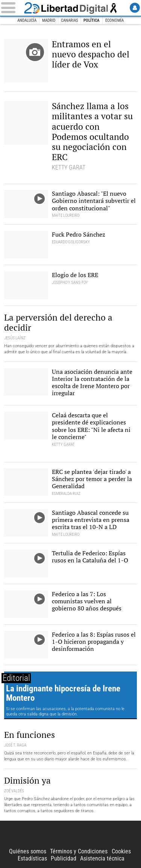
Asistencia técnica (102, 858)
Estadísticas (32, 858)
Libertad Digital (71, 8)
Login (135, 8)
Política (92, 20)
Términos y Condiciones (79, 851)
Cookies (121, 851)
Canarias (70, 20)
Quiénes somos (28, 851)
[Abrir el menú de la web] (11, 8)
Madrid (49, 20)
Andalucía (27, 20)
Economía (114, 20)
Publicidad (64, 858)
